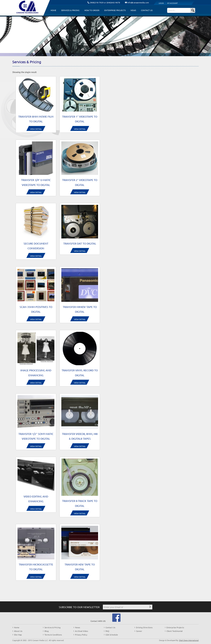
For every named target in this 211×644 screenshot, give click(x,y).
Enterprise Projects (115, 10)
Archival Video (82, 631)
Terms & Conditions (53, 635)
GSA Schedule (112, 635)
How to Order (92, 10)
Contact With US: (98, 621)
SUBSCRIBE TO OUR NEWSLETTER (79, 607)
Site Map (18, 635)
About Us (18, 631)
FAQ (107, 631)
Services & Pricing (70, 10)
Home (53, 10)
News (133, 10)
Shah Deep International (189, 640)
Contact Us (147, 10)
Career (139, 631)
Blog (47, 631)
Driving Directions (144, 627)
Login (161, 3)
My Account (172, 3)
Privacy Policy (81, 635)
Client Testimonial (174, 631)
